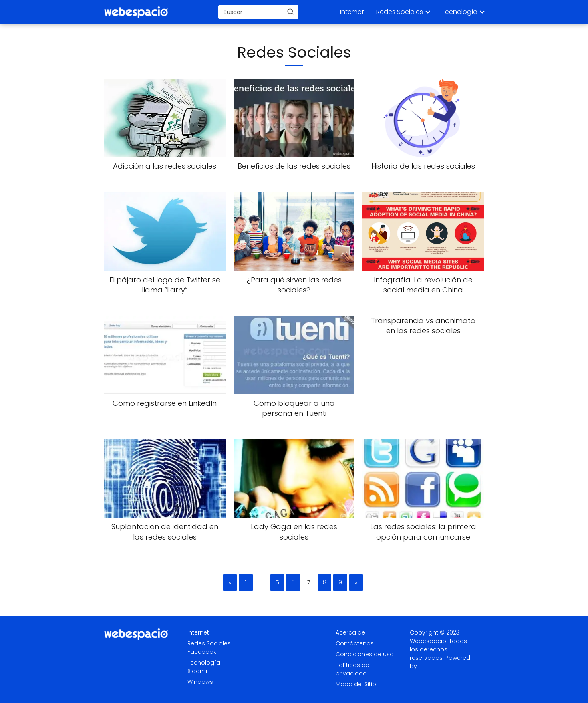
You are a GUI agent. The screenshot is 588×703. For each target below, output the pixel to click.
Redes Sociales (400, 12)
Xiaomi (197, 671)
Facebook (202, 652)
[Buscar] (290, 12)
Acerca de (350, 632)
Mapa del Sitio (356, 684)
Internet (352, 12)
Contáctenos (355, 643)
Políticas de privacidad (352, 669)
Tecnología (459, 12)
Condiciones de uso (365, 654)
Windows (200, 682)
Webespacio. (429, 641)
